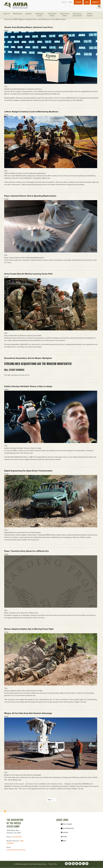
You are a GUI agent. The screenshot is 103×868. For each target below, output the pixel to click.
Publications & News (52, 15)
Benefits (96, 2)
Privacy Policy (53, 864)
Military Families (90, 15)
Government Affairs (65, 15)
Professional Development (77, 15)
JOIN (87, 2)
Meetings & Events (40, 15)
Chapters (29, 14)
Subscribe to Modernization (5, 812)
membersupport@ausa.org (16, 850)
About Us (6, 14)
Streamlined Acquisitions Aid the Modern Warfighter (38, 364)
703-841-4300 (17, 837)
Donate (78, 2)
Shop (70, 2)
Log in (64, 2)
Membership (18, 14)
